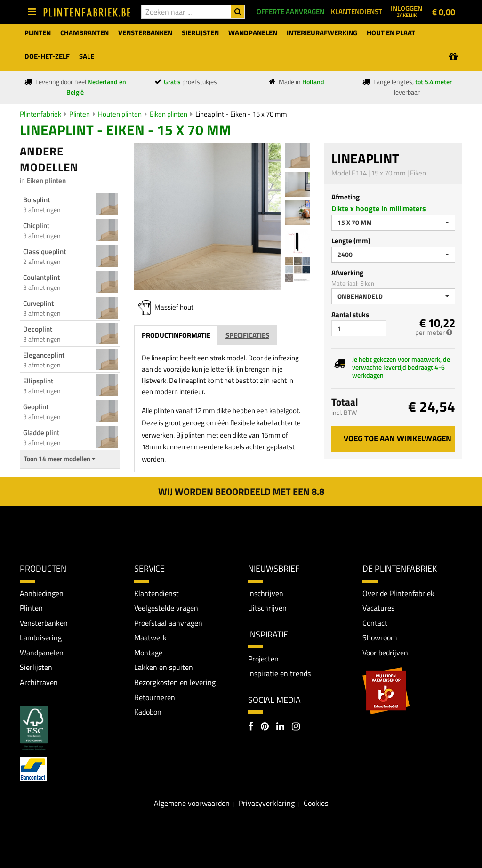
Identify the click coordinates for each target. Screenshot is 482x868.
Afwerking (347, 273)
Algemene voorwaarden (192, 803)
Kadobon (148, 712)
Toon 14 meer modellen (60, 459)
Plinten (80, 114)
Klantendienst (157, 593)
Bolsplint (36, 200)
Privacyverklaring (267, 803)
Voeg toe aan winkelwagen (398, 438)
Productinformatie (176, 335)
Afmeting (345, 197)
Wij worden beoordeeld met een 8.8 (241, 491)
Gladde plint (41, 433)
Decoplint (38, 329)
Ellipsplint (38, 381)
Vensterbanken (44, 623)
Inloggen (406, 11)
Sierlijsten (36, 668)
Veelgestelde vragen (166, 608)
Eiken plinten (169, 114)
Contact (375, 623)
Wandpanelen (42, 653)
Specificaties (247, 335)
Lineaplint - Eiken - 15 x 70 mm (241, 114)
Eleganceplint (44, 355)
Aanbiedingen (42, 593)
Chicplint (36, 226)
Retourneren (155, 697)
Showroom (380, 637)
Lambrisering (41, 637)
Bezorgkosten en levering (175, 682)
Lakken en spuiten (164, 668)
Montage (148, 653)
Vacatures (378, 608)
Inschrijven (266, 593)
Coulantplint (41, 277)
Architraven (39, 682)
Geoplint (36, 407)
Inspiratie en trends (279, 674)
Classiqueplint (44, 251)
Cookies (316, 803)
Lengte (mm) (351, 241)
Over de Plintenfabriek (398, 593)
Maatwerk (150, 637)
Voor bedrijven (385, 653)
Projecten (263, 659)
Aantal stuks (350, 315)
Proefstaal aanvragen (168, 623)
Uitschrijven (267, 608)
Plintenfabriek (40, 114)
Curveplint (38, 303)
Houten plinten (120, 114)
